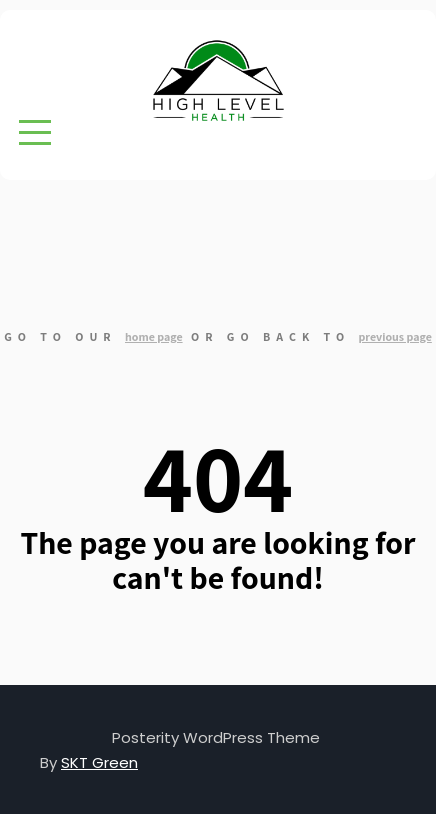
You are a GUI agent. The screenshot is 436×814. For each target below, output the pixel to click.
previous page (394, 336)
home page (154, 336)
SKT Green (99, 762)
